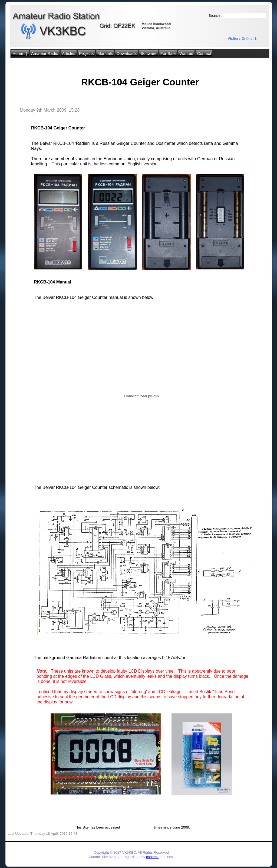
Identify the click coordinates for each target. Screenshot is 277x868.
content (152, 857)
